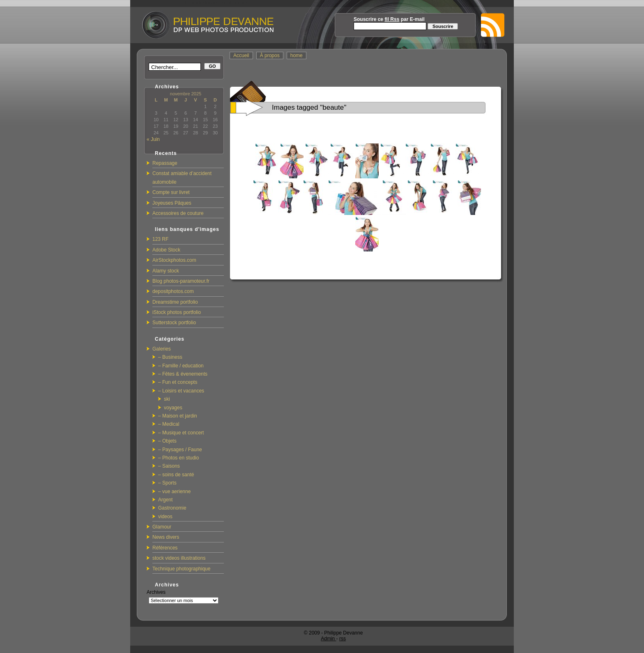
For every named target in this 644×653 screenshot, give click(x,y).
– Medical (169, 424)
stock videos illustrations (179, 558)
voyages (173, 408)
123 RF (160, 239)
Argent (165, 500)
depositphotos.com (173, 291)
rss (343, 639)
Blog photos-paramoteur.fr (181, 281)
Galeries (162, 349)
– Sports (167, 483)
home (297, 55)
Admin (328, 639)
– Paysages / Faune (180, 450)
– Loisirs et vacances (181, 391)
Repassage (165, 163)
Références (165, 548)
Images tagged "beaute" (309, 107)
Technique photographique (181, 569)
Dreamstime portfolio (175, 302)
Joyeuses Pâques (172, 203)
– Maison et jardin (178, 416)
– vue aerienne (174, 491)
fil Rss (392, 19)
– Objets (167, 441)
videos (165, 517)
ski (167, 399)
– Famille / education (181, 366)
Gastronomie (172, 508)
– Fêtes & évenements (183, 374)
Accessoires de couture (178, 213)
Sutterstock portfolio (174, 323)
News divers (166, 537)
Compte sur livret (171, 192)
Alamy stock (166, 271)
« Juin (153, 139)
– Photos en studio (178, 458)
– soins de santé (176, 475)
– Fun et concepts (178, 382)
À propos (270, 55)
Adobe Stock (166, 250)
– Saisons (169, 466)
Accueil (241, 55)
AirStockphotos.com (174, 260)
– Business (170, 357)
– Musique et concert (181, 433)
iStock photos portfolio (177, 312)
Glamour (162, 527)
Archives (156, 592)
